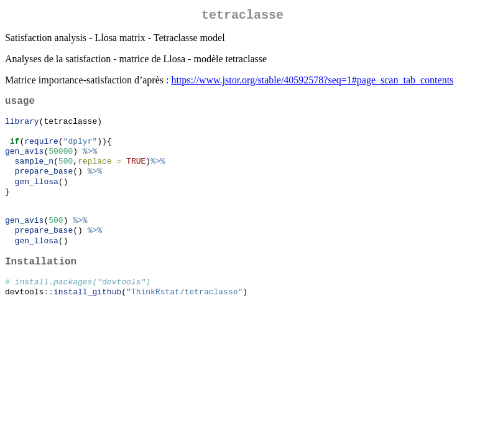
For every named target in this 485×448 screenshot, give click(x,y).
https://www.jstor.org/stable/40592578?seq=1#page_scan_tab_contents (312, 82)
